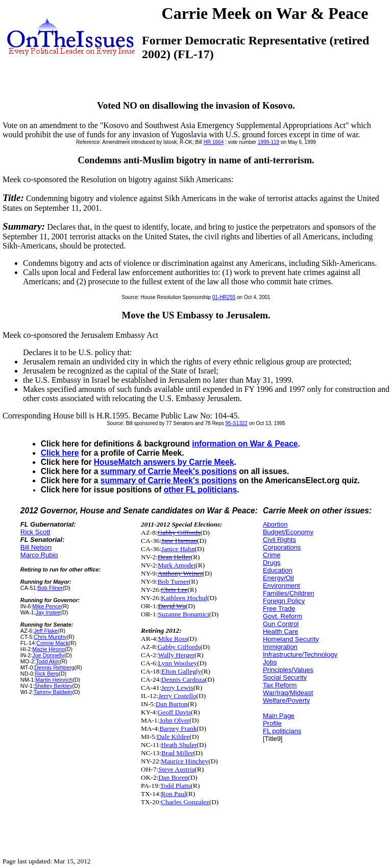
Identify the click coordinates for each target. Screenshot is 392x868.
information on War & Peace (245, 444)
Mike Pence (47, 606)
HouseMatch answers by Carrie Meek (164, 462)
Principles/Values (288, 670)
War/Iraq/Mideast (288, 693)
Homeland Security (291, 639)
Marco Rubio (39, 555)
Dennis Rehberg (55, 667)
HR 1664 (214, 142)
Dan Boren (173, 777)
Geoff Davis (174, 712)
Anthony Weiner (180, 573)
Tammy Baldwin (53, 692)
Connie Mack (52, 643)
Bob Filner (50, 588)
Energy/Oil (278, 578)
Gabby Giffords (179, 532)
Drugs (272, 563)
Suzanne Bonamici (183, 614)
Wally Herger (176, 655)
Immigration (280, 647)
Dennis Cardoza (183, 679)
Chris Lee (174, 590)
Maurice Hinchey (185, 761)
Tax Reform (280, 685)
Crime (272, 555)
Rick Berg (47, 674)
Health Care (280, 631)
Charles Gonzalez (185, 802)
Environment (281, 586)
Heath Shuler (179, 745)
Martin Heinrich (54, 680)
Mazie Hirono (48, 649)
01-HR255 (224, 297)
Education (278, 570)
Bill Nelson (36, 547)
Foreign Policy (284, 601)
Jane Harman (179, 541)
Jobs (270, 662)
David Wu (171, 606)
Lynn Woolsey (177, 663)
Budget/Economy (288, 532)
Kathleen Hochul (184, 598)
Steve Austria (176, 769)
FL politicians (282, 731)
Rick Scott (35, 532)
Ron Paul (173, 794)
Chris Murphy (50, 637)
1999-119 (268, 142)
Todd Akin (48, 661)
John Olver (174, 720)
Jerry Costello (177, 696)
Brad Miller (177, 753)
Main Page (279, 716)
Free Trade (279, 609)
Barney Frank (178, 728)
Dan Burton (172, 704)
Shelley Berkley (53, 686)
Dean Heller (174, 557)
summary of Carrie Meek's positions (169, 471)
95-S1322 (237, 423)
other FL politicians (201, 490)
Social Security (285, 677)
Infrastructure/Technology (300, 654)
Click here (60, 453)
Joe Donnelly (48, 655)
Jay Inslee (48, 612)
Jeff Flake (46, 631)
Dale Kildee (173, 737)
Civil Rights (279, 540)
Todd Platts (175, 786)
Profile (272, 723)
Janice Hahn (178, 549)
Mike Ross (172, 639)
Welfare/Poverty (286, 700)
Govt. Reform (283, 616)
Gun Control (281, 624)
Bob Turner (173, 581)
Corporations (282, 547)
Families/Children (288, 593)
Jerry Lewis (177, 688)
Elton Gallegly (181, 671)
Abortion (275, 524)
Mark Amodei (177, 565)
